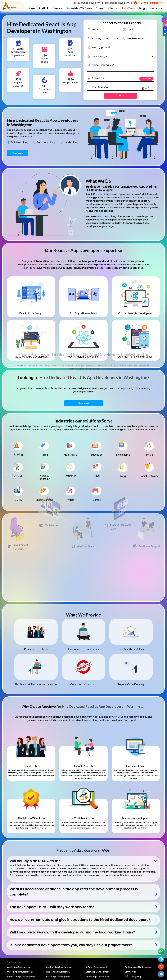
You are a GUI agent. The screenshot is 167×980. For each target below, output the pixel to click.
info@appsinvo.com (89, 3)
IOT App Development (96, 967)
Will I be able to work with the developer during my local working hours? (72, 932)
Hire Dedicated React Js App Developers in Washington (93, 377)
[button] (161, 974)
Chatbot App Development (59, 967)
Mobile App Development (19, 967)
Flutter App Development (58, 972)
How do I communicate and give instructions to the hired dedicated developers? (80, 920)
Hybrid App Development (58, 977)
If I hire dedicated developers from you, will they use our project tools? (71, 945)
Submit (120, 96)
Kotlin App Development (97, 972)
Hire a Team (128, 8)
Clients (112, 8)
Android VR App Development (21, 977)
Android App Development (20, 972)
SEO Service (131, 972)
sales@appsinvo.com (117, 3)
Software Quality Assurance (139, 967)
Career (100, 8)
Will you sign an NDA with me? (36, 861)
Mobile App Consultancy (97, 977)
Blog (142, 8)
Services (58, 8)
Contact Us (156, 8)
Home (32, 8)
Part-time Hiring (46, 142)
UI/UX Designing (133, 977)
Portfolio (44, 8)
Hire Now (17, 153)
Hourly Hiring (71, 142)
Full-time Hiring (20, 142)
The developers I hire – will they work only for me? (53, 907)
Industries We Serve (80, 8)
